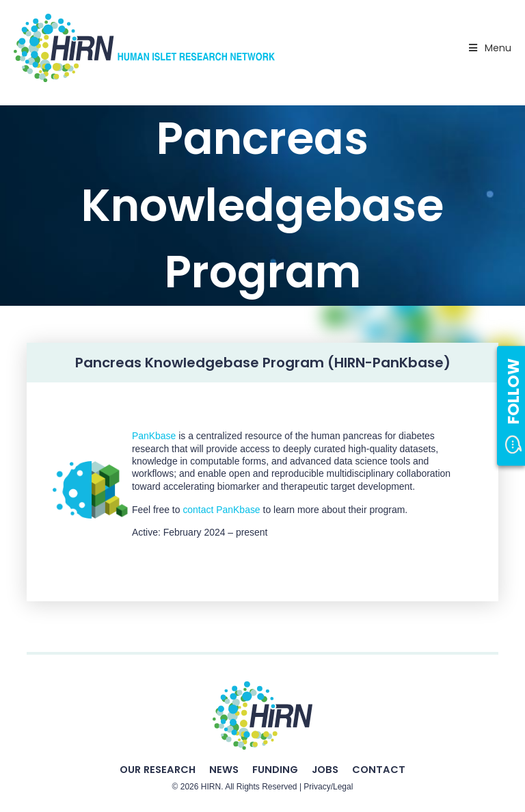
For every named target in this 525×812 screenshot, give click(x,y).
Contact (379, 770)
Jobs (325, 770)
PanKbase (154, 436)
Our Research (158, 770)
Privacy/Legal (328, 787)
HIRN (211, 787)
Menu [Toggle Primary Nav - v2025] (489, 48)
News (224, 770)
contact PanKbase (220, 510)
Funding (275, 770)
